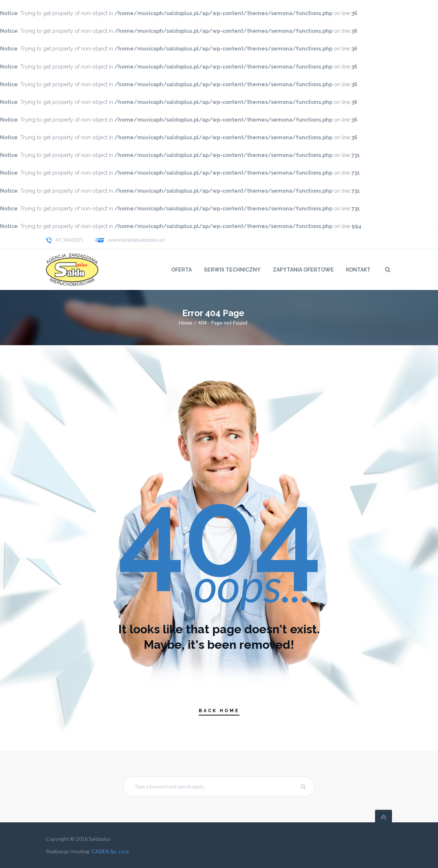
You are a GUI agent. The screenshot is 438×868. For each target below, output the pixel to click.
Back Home (219, 711)
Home (186, 323)
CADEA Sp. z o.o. (111, 851)
